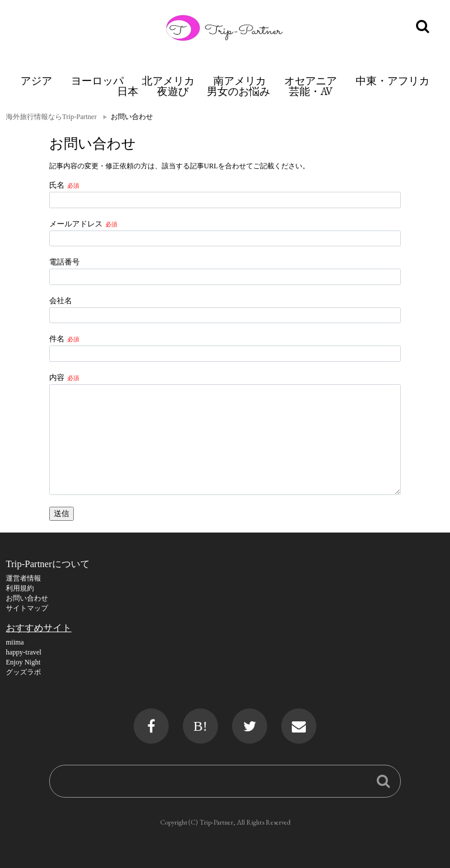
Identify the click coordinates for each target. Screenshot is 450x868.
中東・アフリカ (393, 81)
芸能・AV (311, 91)
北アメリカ (168, 81)
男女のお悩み (238, 91)
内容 (57, 377)
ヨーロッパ (97, 81)
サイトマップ (27, 608)
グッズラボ (23, 672)
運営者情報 (23, 578)
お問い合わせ (27, 598)
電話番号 (64, 262)
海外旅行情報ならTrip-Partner (51, 117)
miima (15, 642)
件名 (57, 339)
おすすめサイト (39, 628)
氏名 (57, 185)
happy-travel (24, 652)
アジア (36, 81)
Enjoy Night (23, 662)
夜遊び (173, 91)
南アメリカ (240, 81)
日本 (128, 91)
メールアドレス (76, 224)
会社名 (61, 301)
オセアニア (311, 81)
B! (200, 726)
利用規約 (20, 588)
